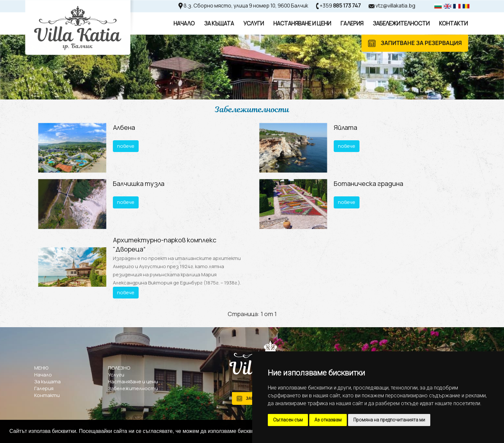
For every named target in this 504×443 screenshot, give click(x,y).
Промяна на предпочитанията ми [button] (389, 420)
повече (126, 146)
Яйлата (345, 127)
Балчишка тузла (139, 183)
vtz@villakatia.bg (395, 6)
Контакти (453, 23)
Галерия (352, 23)
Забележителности (401, 23)
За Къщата (219, 23)
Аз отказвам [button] (328, 420)
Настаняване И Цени (302, 23)
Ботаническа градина (368, 183)
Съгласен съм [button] (288, 420)
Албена (124, 127)
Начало (184, 23)
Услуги (254, 23)
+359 (340, 6)
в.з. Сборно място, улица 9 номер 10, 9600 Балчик (246, 6)
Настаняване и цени (133, 382)
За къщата (47, 382)
